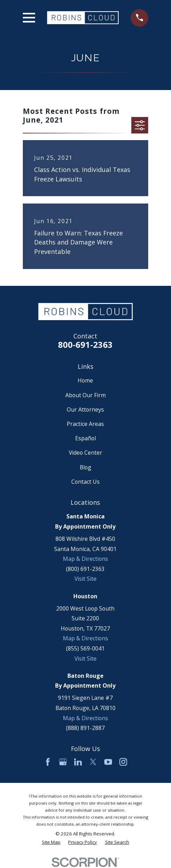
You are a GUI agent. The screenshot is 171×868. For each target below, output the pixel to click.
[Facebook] (48, 762)
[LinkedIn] (78, 762)
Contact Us (85, 482)
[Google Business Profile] (63, 762)
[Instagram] (123, 762)
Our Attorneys (85, 409)
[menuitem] (51, 842)
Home (85, 380)
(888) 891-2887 (85, 728)
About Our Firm (85, 395)
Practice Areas (85, 424)
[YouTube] (108, 762)
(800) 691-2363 (85, 569)
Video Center (85, 453)
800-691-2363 (85, 345)
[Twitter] (93, 762)
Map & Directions (85, 559)
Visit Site (85, 579)
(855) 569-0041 (85, 648)
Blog (85, 467)
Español (85, 438)
